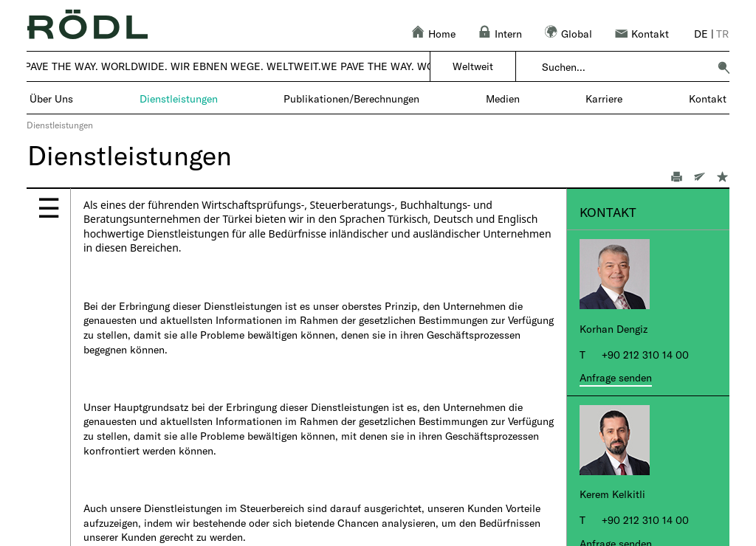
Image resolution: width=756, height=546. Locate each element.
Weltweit (473, 66)
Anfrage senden (616, 377)
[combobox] (625, 67)
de (701, 34)
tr (722, 34)
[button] (724, 67)
